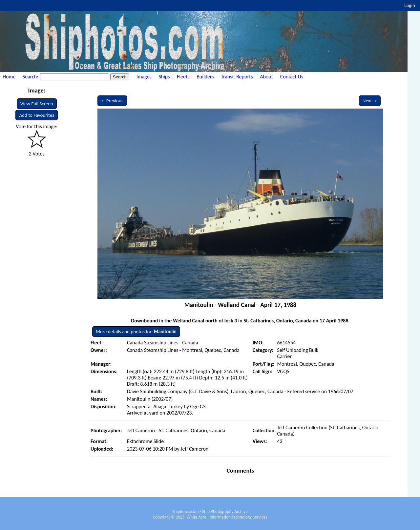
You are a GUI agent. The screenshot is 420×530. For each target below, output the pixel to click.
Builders (205, 77)
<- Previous (112, 101)
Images (144, 77)
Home (9, 77)
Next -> (370, 101)
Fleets (183, 77)
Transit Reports (237, 77)
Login (410, 5)
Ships (164, 77)
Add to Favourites (37, 115)
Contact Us (292, 77)
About (266, 77)
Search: (31, 77)
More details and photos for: (136, 332)
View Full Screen (37, 104)
